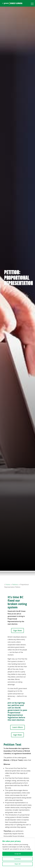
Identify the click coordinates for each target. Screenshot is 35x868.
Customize (17, 859)
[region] (17, 853)
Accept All (18, 854)
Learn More (17, 727)
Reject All (17, 864)
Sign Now (17, 630)
